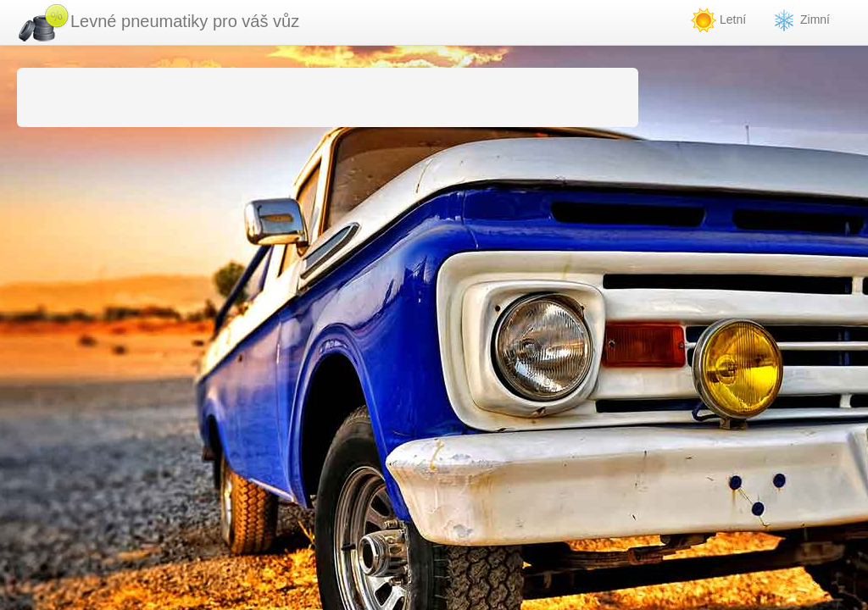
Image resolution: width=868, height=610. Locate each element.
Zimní (801, 20)
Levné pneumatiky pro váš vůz (158, 22)
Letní (718, 20)
